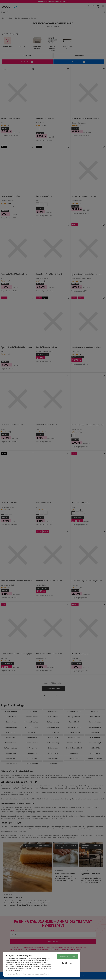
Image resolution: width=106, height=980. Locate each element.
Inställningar (67, 963)
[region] (42, 964)
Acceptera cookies (67, 957)
